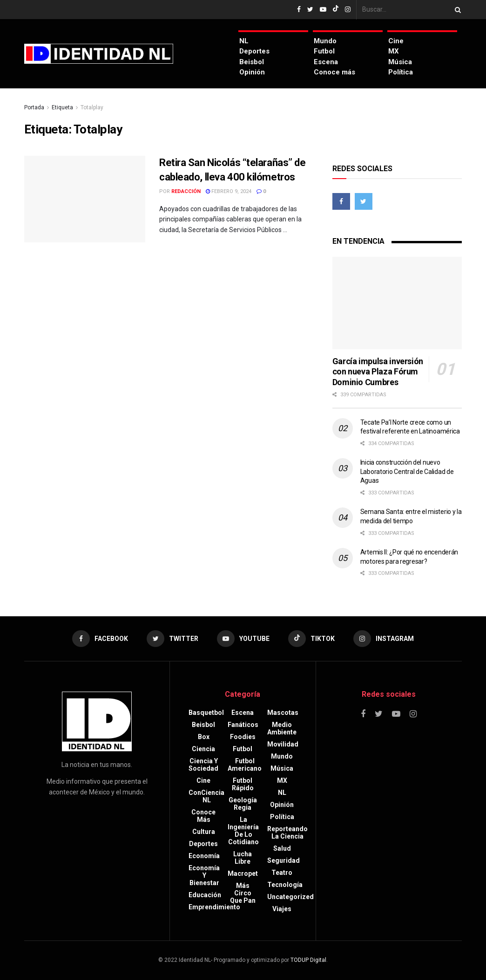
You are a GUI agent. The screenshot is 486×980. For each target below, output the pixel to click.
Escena (326, 62)
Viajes (282, 909)
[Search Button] (456, 10)
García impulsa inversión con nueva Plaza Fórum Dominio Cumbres (378, 372)
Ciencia (203, 749)
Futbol (324, 51)
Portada (34, 107)
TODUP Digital (308, 960)
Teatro (282, 873)
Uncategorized (290, 897)
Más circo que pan (243, 893)
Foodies (243, 737)
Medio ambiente (282, 728)
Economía (204, 856)
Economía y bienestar (204, 875)
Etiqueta (62, 107)
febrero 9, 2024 (229, 191)
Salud (282, 848)
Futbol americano (245, 765)
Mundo (325, 41)
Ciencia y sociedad (203, 765)
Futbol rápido (243, 784)
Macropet (243, 873)
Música (400, 62)
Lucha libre (243, 858)
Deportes (254, 51)
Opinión (252, 72)
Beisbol (252, 62)
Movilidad (283, 744)
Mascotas (283, 713)
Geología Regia (243, 804)
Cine (396, 41)
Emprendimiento (214, 907)
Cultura (204, 832)
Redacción (186, 191)
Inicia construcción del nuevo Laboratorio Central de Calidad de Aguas (407, 471)
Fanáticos (243, 725)
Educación (205, 895)
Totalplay (92, 107)
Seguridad (283, 860)
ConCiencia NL (206, 796)
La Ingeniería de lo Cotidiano (243, 831)
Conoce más (334, 72)
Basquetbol (206, 713)
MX (394, 51)
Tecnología (285, 885)
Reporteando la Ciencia (287, 833)
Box (204, 737)
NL (244, 41)
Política (401, 72)
